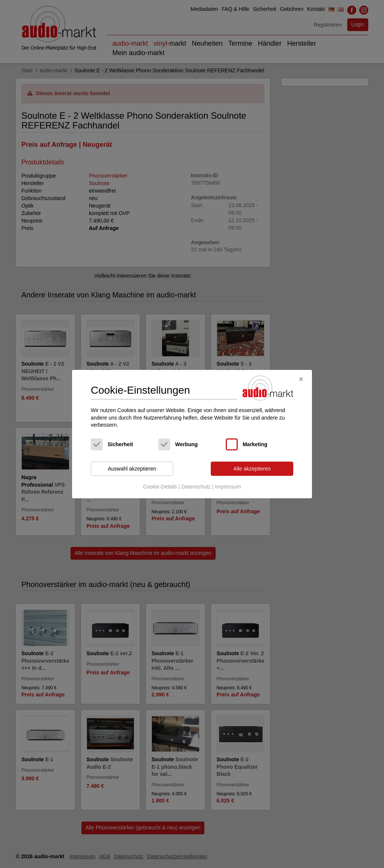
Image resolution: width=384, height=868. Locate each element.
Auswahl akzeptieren (132, 469)
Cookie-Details (160, 487)
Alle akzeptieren (252, 469)
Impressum (228, 487)
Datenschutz (196, 487)
